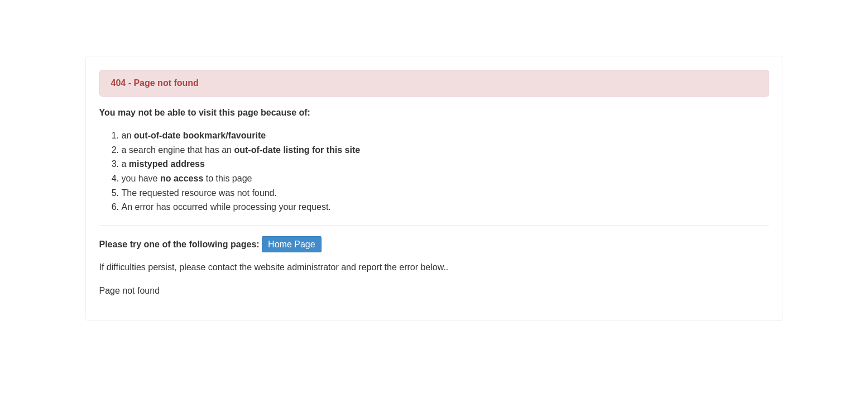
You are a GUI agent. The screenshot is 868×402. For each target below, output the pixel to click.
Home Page (292, 244)
